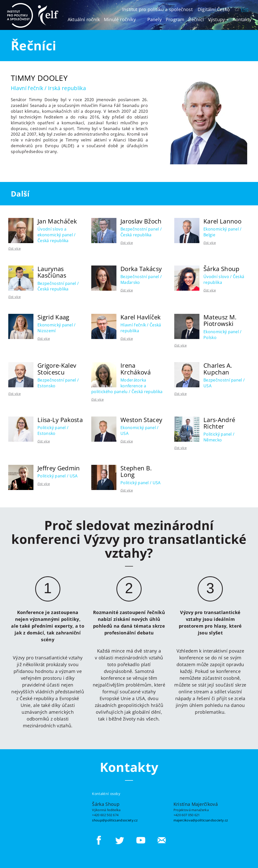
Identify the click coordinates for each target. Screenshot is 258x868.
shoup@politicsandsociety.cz (115, 820)
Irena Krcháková (136, 369)
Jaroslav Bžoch (141, 221)
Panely (155, 19)
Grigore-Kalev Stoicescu (57, 369)
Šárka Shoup (222, 269)
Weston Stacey (141, 420)
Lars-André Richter (219, 423)
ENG (245, 9)
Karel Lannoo (222, 221)
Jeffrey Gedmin (59, 468)
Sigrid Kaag (53, 317)
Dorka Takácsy (141, 269)
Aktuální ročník (84, 19)
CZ (237, 9)
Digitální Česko (214, 9)
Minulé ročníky (120, 19)
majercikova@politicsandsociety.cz (201, 820)
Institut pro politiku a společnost (157, 9)
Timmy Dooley (39, 78)
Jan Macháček (57, 221)
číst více (14, 248)
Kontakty (242, 19)
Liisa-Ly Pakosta (60, 420)
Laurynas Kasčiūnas (52, 272)
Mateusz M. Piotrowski (220, 320)
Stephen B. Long (136, 471)
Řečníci (196, 19)
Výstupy (218, 19)
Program (175, 19)
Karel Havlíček (141, 317)
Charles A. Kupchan (218, 369)
